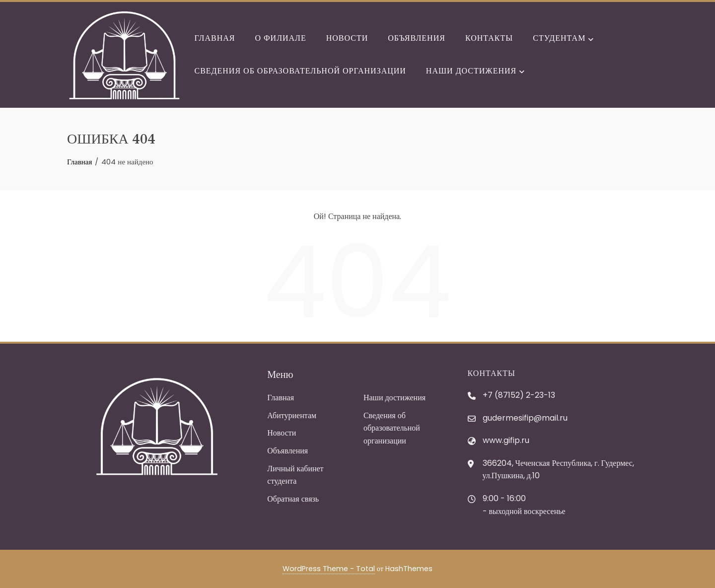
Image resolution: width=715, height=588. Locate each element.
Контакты (489, 38)
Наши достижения (475, 72)
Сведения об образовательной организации (300, 71)
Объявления (417, 38)
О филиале (280, 38)
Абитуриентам (292, 415)
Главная (215, 38)
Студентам (563, 39)
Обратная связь (293, 499)
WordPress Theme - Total (329, 569)
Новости (347, 38)
